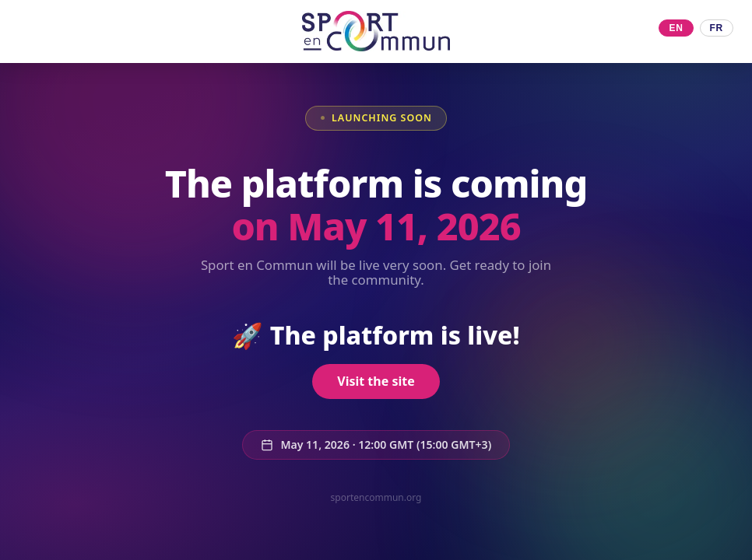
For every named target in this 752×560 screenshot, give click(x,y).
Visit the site (376, 381)
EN (676, 28)
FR (717, 28)
